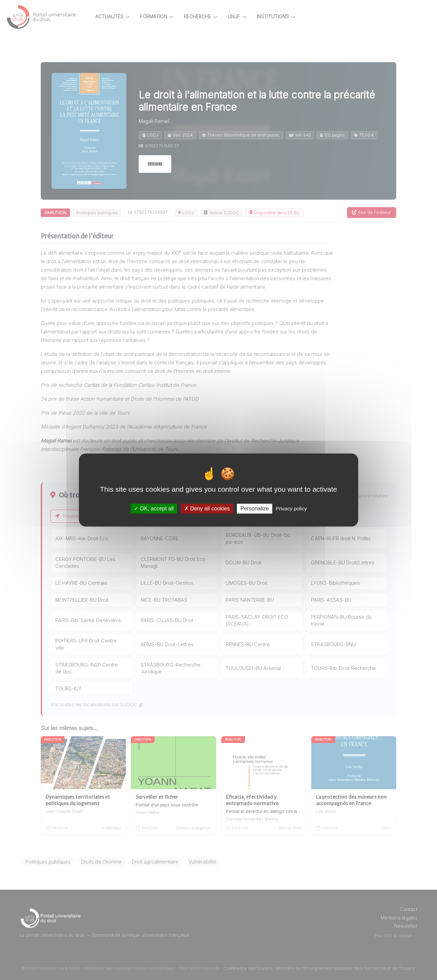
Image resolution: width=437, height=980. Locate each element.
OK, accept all (154, 509)
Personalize (255, 509)
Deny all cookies (207, 509)
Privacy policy (291, 509)
